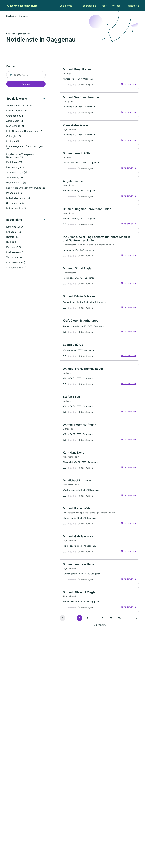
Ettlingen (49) (14, 232)
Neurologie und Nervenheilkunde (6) (26, 188)
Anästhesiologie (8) (17, 173)
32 (111, 626)
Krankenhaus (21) (15, 126)
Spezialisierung (17, 99)
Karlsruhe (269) (15, 227)
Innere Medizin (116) (17, 111)
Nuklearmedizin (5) (16, 209)
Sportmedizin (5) (15, 203)
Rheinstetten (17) (15, 253)
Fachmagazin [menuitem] (89, 6)
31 (103, 626)
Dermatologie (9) (15, 168)
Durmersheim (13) (16, 263)
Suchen (26, 84)
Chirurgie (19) (14, 137)
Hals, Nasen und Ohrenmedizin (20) (25, 131)
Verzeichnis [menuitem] (66, 6)
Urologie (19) (13, 142)
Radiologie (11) (14, 163)
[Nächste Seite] (136, 626)
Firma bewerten (128, 85)
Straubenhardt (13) (16, 268)
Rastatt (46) (13, 237)
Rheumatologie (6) (16, 183)
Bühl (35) (11, 242)
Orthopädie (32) (15, 116)
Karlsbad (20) (14, 248)
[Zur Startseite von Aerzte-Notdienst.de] (22, 6)
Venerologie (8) (15, 178)
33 (119, 626)
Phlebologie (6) (14, 193)
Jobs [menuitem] (104, 6)
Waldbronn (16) (14, 258)
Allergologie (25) (15, 121)
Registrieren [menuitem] (132, 6)
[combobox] (26, 75)
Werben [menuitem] (116, 6)
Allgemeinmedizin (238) (19, 106)
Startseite (11, 16)
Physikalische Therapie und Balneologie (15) (21, 156)
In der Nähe (14, 220)
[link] (99, 77)
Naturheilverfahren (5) (18, 198)
